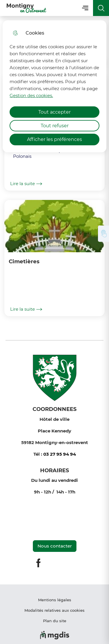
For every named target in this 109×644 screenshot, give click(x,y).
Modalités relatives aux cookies (54, 610)
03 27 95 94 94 (60, 454)
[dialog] (54, 86)
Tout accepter (54, 112)
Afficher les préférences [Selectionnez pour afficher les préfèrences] (54, 139)
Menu (85, 8)
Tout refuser (55, 126)
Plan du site (55, 621)
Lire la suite (26, 184)
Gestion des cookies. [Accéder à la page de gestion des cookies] (31, 95)
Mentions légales (55, 600)
